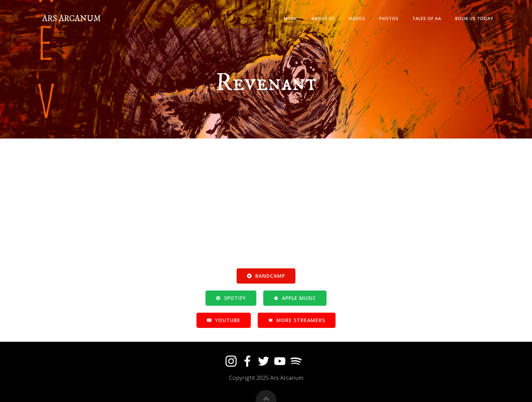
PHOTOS (389, 19)
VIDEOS (357, 19)
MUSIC (291, 19)
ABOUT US (323, 19)
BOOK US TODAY (474, 19)
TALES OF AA (427, 19)
